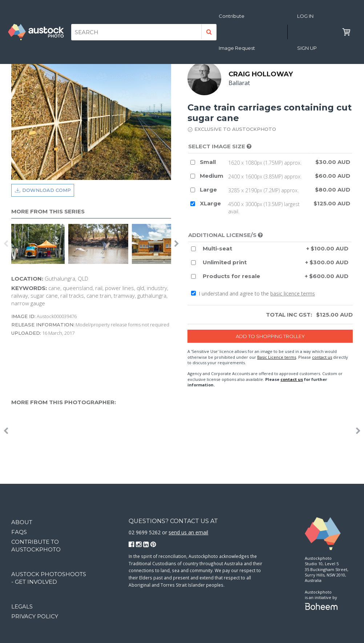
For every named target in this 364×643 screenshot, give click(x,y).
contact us (322, 357)
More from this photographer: (64, 402)
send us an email (188, 532)
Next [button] (177, 244)
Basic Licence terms (277, 357)
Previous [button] (6, 244)
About (22, 522)
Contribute (232, 16)
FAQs (19, 532)
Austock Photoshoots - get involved (49, 578)
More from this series (48, 211)
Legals (22, 606)
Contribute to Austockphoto (36, 546)
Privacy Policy (35, 616)
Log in (305, 16)
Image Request (237, 48)
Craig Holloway (261, 74)
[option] (40, 244)
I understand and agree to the (253, 294)
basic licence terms (293, 294)
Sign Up (307, 48)
